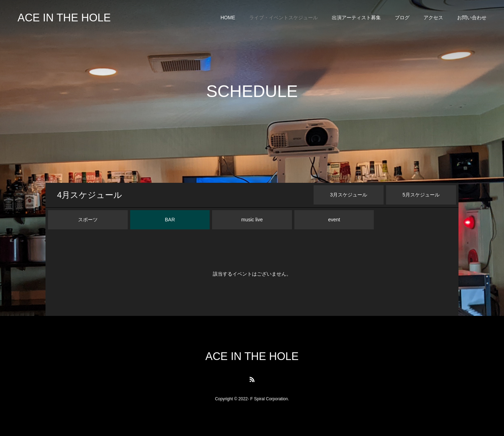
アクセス (433, 18)
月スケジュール (90, 195)
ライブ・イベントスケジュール (283, 18)
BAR (170, 220)
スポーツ (88, 220)
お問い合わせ (472, 18)
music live (252, 220)
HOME (228, 18)
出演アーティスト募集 (356, 18)
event (334, 220)
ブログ (402, 18)
